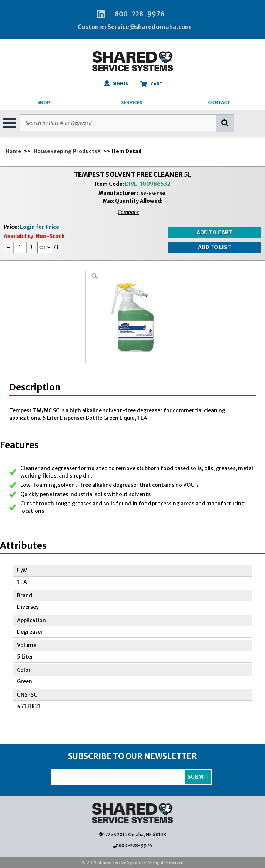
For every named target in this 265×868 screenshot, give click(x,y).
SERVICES (132, 103)
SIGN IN (116, 83)
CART (151, 84)
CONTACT (219, 103)
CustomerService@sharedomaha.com (134, 27)
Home (13, 151)
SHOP (44, 103)
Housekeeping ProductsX (67, 151)
